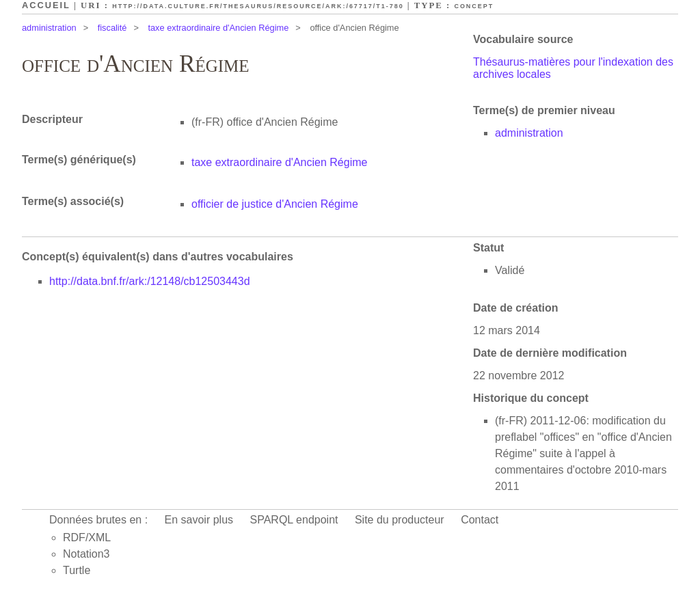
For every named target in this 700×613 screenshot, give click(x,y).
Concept (474, 6)
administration (49, 28)
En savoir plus (199, 520)
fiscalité (112, 28)
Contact (480, 520)
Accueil (46, 5)
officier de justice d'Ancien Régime (275, 204)
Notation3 (86, 554)
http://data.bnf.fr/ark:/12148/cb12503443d (150, 281)
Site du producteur (400, 520)
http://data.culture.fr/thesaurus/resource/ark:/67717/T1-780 (258, 6)
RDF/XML (87, 537)
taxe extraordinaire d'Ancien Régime (218, 28)
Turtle (77, 570)
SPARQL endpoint (294, 520)
